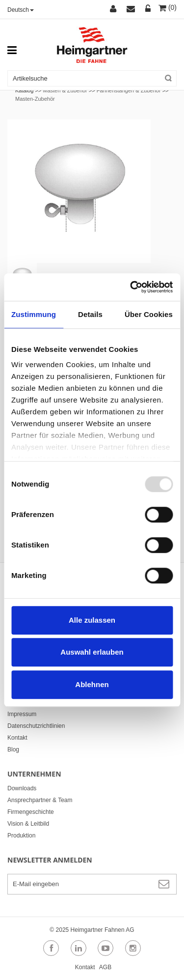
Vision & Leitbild (28, 824)
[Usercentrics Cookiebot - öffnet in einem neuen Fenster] (131, 287)
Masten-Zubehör (35, 99)
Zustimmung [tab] (34, 314)
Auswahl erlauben (92, 652)
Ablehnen (92, 684)
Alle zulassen (92, 620)
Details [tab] (90, 314)
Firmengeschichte (31, 812)
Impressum (22, 714)
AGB (105, 967)
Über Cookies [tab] (149, 314)
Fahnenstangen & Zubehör (130, 90)
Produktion (21, 836)
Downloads (22, 788)
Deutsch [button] (21, 10)
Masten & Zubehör (65, 90)
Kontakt (17, 738)
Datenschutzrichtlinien (36, 726)
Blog (13, 749)
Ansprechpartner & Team (40, 800)
